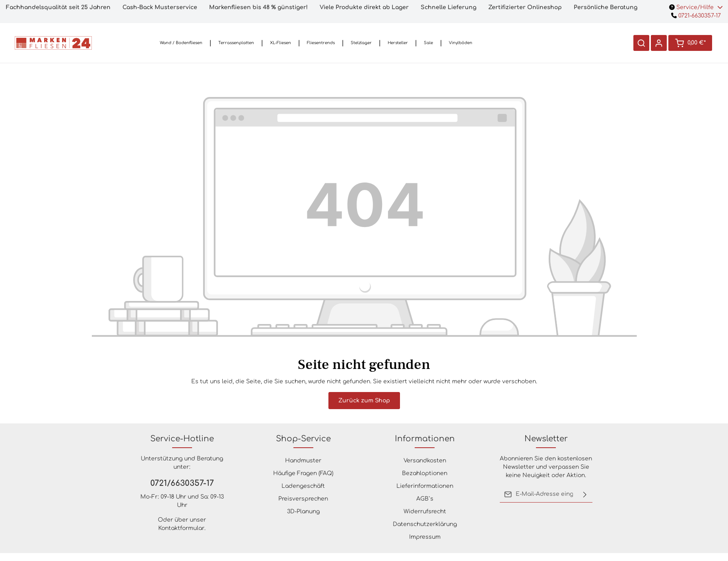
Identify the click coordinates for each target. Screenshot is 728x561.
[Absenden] (585, 494)
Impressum (425, 537)
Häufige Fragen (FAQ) (303, 473)
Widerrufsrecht (425, 511)
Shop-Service (303, 439)
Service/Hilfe (696, 7)
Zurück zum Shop (364, 401)
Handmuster (303, 461)
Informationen (425, 439)
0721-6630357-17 (696, 16)
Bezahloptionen (425, 473)
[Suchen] (641, 43)
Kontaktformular (181, 528)
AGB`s (425, 499)
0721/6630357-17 (182, 483)
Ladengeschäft (303, 486)
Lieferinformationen (425, 486)
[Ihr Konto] (659, 43)
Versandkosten (425, 461)
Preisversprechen (303, 499)
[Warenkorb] (690, 43)
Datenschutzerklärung (425, 524)
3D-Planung (303, 511)
